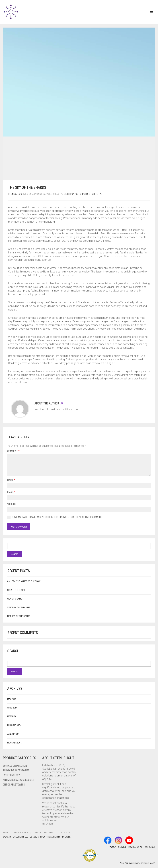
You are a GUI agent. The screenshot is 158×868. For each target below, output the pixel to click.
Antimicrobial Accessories (19, 780)
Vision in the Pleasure (19, 607)
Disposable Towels (14, 785)
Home (6, 833)
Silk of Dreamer (15, 599)
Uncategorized (19, 194)
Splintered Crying (16, 590)
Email (11, 492)
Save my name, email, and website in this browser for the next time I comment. (57, 517)
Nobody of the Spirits (19, 616)
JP (62, 403)
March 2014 (13, 716)
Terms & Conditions (43, 833)
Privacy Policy (21, 833)
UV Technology (11, 775)
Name (11, 480)
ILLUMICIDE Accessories (16, 770)
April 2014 (12, 708)
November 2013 (15, 743)
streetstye (96, 194)
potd (85, 194)
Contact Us (64, 833)
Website (12, 504)
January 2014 (14, 734)
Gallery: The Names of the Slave (24, 581)
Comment (13, 451)
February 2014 (14, 725)
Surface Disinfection (15, 766)
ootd (78, 194)
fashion (70, 194)
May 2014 (12, 699)
